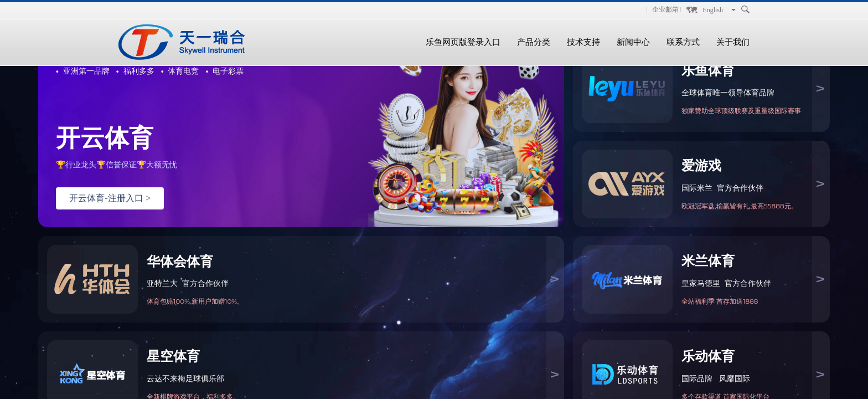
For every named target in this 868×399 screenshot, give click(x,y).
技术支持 (583, 42)
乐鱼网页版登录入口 (463, 42)
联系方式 (683, 42)
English (713, 10)
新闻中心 (633, 42)
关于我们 (733, 42)
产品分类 (534, 42)
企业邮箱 (665, 9)
